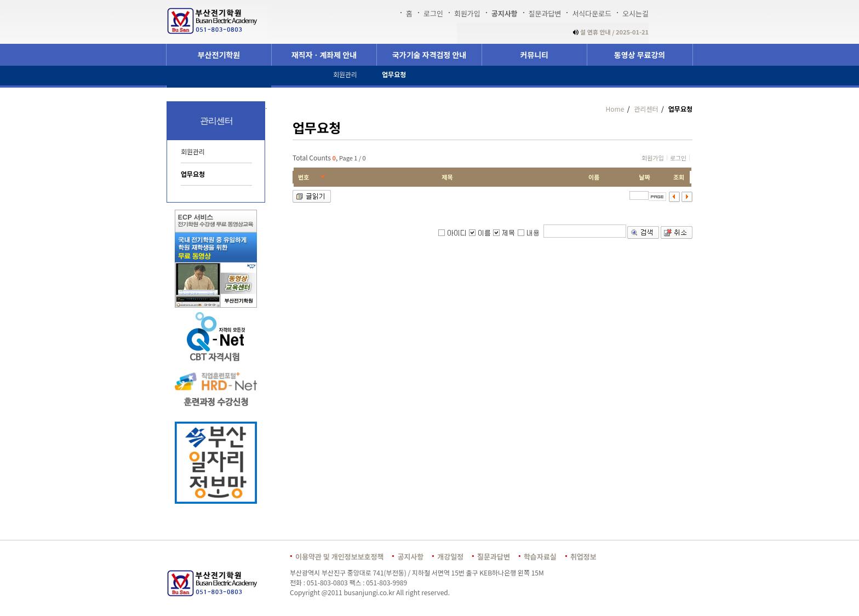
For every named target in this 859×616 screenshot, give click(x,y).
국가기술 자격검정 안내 (429, 55)
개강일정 (450, 557)
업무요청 (193, 174)
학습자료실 (540, 557)
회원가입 (467, 13)
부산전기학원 (219, 55)
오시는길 (635, 13)
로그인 (433, 13)
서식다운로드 (592, 13)
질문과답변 (545, 13)
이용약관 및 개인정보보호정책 (339, 557)
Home (615, 109)
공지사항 (505, 13)
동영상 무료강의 (640, 55)
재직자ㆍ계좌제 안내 (324, 55)
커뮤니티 (535, 55)
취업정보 (583, 557)
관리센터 (646, 109)
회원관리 (193, 151)
